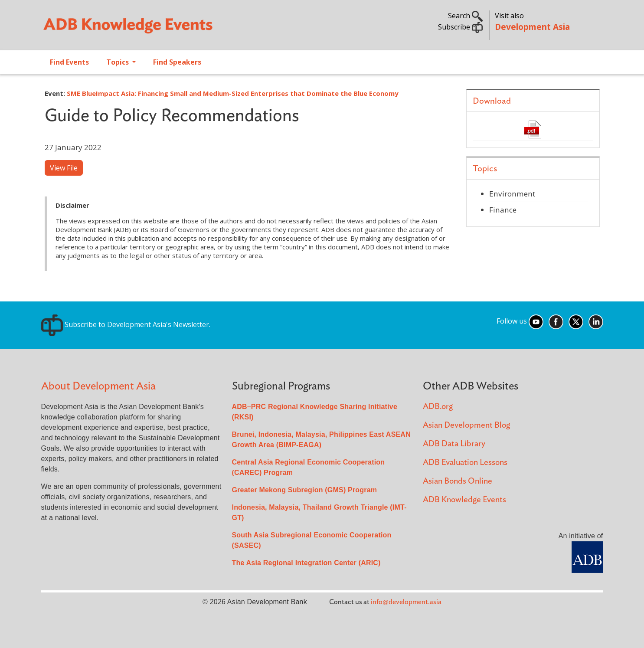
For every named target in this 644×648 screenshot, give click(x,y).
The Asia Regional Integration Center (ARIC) (306, 563)
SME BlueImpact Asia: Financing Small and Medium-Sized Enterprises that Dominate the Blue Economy (233, 93)
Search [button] (465, 16)
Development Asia (532, 27)
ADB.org (438, 407)
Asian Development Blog (466, 425)
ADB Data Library (454, 444)
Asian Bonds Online (458, 481)
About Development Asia (98, 386)
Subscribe (460, 27)
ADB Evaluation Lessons (465, 463)
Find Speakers (177, 62)
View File (64, 168)
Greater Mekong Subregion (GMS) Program (305, 490)
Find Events (69, 62)
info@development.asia (406, 602)
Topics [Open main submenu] (118, 62)
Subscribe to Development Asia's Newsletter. (126, 324)
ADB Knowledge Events (464, 500)
